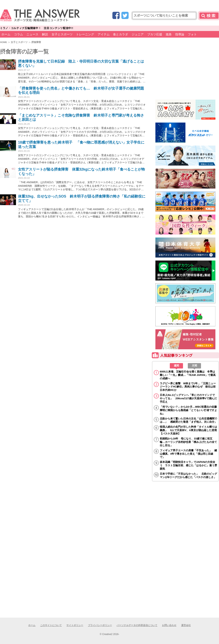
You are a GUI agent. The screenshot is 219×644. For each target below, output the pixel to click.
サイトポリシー (75, 625)
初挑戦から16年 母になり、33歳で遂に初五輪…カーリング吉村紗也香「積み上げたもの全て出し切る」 (188, 442)
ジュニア (138, 34)
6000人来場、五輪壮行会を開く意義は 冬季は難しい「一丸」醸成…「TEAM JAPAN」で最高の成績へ (188, 375)
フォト (192, 34)
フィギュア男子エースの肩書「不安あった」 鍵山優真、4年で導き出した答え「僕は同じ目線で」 (188, 454)
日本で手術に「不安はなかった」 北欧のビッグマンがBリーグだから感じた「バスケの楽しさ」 (188, 475)
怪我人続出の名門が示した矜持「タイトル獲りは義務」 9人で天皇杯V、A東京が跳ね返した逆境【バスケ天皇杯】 (188, 430)
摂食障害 (36, 42)
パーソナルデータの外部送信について (137, 625)
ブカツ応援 (155, 34)
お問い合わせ (169, 625)
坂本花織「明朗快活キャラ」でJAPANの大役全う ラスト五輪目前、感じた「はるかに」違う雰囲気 (188, 465)
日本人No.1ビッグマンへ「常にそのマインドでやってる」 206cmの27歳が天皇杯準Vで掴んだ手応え (188, 398)
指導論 (180, 34)
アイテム (104, 34)
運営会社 (186, 625)
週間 (176, 366)
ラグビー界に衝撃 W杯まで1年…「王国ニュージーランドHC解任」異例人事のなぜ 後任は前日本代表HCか (188, 387)
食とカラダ (120, 34)
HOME (3, 42)
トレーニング (85, 34)
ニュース (32, 34)
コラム (18, 34)
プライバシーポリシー (100, 625)
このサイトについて (51, 625)
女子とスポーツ (62, 34)
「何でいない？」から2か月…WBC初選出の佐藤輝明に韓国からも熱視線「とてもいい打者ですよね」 (188, 410)
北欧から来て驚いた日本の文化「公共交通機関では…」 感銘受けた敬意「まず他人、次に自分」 (188, 420)
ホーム (6, 34)
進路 (169, 34)
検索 (209, 16)
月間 (194, 366)
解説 (45, 34)
